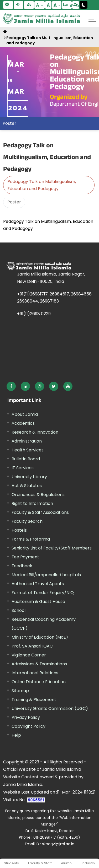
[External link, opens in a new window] (11, 386)
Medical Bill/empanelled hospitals (46, 575)
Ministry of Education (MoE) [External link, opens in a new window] (40, 637)
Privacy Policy (26, 717)
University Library (29, 477)
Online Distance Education (39, 682)
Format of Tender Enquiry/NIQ (43, 593)
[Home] (5, 32)
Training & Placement (34, 700)
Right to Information (32, 503)
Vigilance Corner (29, 655)
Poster (9, 123)
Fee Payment (25, 557)
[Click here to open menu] (92, 19)
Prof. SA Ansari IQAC (32, 646)
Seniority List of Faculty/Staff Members (52, 548)
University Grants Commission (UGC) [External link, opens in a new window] (50, 708)
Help (16, 735)
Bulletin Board (26, 459)
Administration (27, 441)
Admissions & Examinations (39, 664)
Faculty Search (27, 521)
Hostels (19, 530)
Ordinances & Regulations (38, 495)
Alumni (67, 863)
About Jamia (25, 414)
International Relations (35, 673)
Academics (23, 423)
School (19, 610)
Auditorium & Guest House (38, 602)
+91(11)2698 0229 (34, 314)
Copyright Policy (28, 726)
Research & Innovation (35, 432)
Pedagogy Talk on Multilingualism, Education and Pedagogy (50, 40)
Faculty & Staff (40, 863)
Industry (88, 863)
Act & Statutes (27, 486)
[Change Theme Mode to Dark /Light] (84, 5)
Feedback (22, 566)
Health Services (28, 450)
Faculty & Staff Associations (40, 512)
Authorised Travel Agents (38, 584)
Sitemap (20, 691)
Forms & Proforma (31, 539)
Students (11, 863)
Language (67, 4)
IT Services (23, 468)
